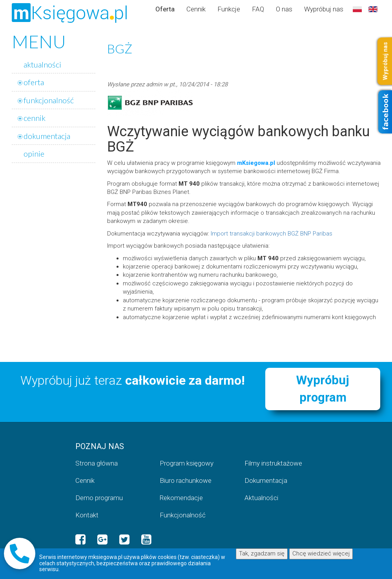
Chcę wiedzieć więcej (321, 553)
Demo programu (99, 498)
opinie (34, 153)
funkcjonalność (49, 100)
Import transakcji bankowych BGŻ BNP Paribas (272, 234)
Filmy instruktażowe (273, 463)
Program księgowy (187, 463)
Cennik (196, 9)
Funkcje (229, 9)
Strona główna (97, 463)
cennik (35, 118)
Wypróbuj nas (324, 9)
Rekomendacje (181, 498)
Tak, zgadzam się (262, 553)
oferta (34, 82)
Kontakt (87, 515)
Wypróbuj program (323, 389)
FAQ (258, 9)
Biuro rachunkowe (186, 480)
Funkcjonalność (183, 515)
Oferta (165, 9)
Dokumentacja (266, 480)
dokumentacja (47, 136)
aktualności (42, 64)
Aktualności (261, 498)
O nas (284, 9)
